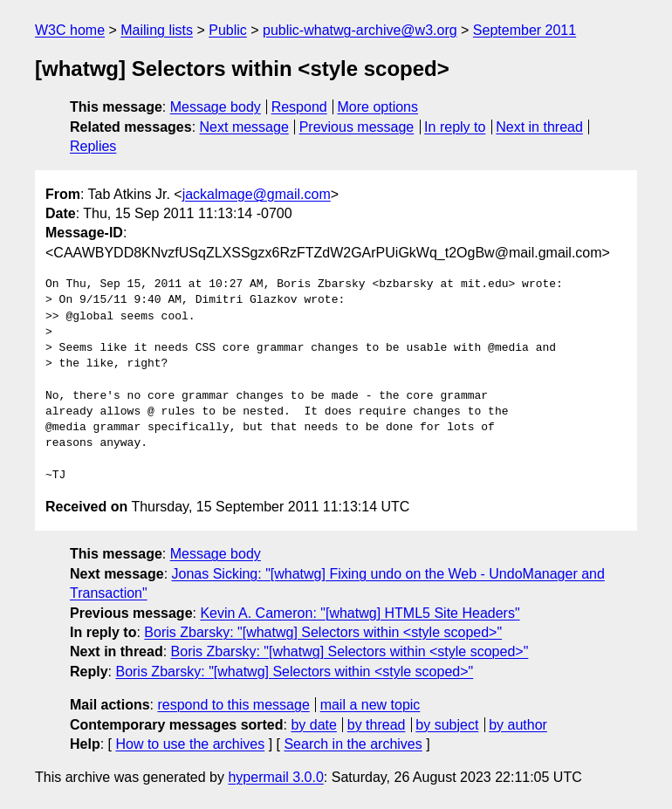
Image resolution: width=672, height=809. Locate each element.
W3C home (70, 30)
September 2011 (525, 30)
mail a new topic (370, 705)
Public (228, 30)
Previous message (357, 127)
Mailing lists (157, 30)
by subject (447, 725)
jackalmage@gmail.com (257, 194)
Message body (216, 107)
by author (518, 725)
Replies (93, 146)
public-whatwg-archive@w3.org (360, 30)
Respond (299, 107)
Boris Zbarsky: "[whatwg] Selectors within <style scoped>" (323, 632)
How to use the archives (190, 744)
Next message (244, 127)
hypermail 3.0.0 (275, 777)
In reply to (455, 127)
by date (313, 725)
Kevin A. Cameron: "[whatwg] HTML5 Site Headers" (360, 613)
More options (378, 107)
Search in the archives (353, 744)
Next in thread (539, 127)
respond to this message (233, 705)
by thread (377, 725)
